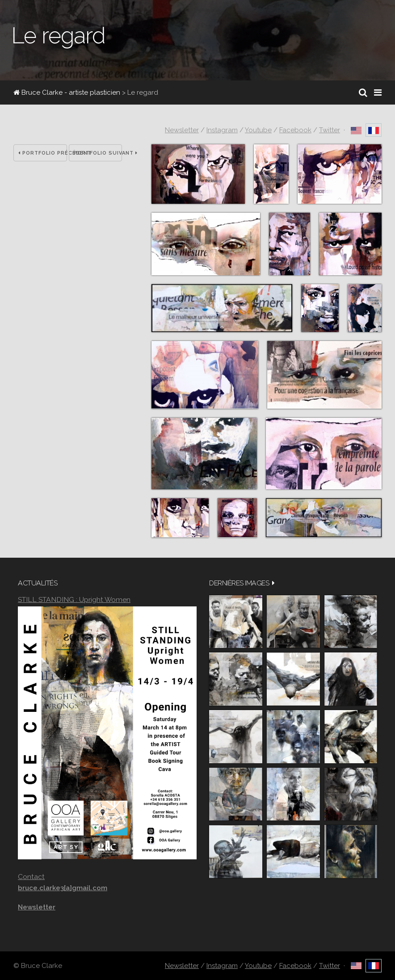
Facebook (295, 130)
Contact (31, 877)
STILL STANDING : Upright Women (74, 599)
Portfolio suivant (98, 153)
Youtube (258, 130)
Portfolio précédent (43, 153)
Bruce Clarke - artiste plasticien (67, 93)
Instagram (222, 130)
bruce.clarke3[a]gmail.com (63, 888)
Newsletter (182, 130)
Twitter (330, 130)
